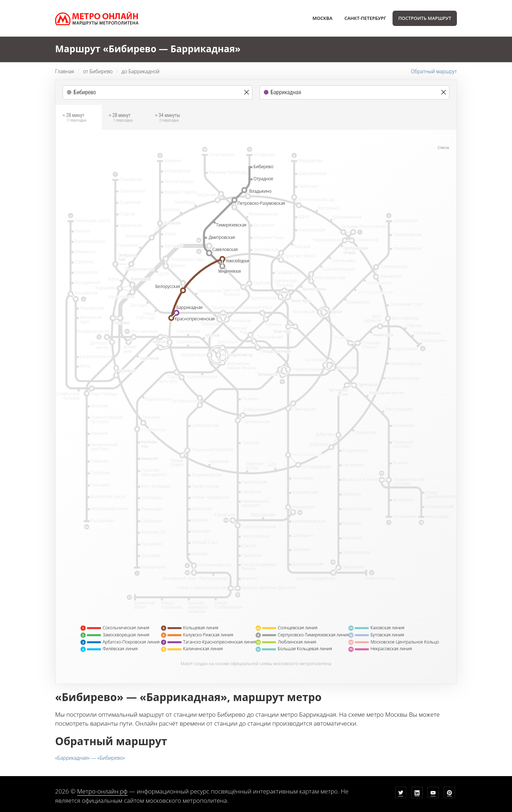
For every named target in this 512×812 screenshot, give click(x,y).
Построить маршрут (425, 18)
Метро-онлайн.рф (102, 791)
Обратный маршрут (434, 71)
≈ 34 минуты (167, 118)
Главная (65, 71)
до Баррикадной (141, 71)
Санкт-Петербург (365, 18)
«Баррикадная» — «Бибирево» (90, 758)
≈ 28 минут (74, 118)
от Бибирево (98, 71)
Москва (322, 18)
